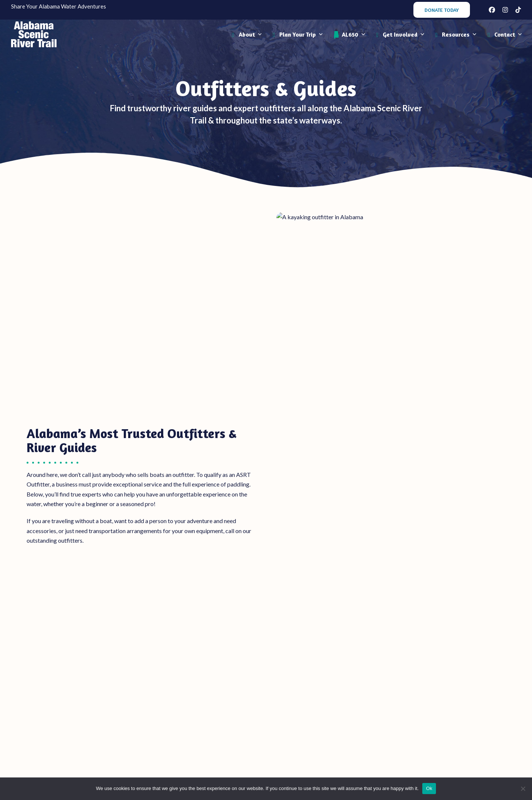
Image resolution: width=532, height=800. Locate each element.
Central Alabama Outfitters (266, 517)
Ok (429, 788)
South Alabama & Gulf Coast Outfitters (428, 517)
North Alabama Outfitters (104, 517)
